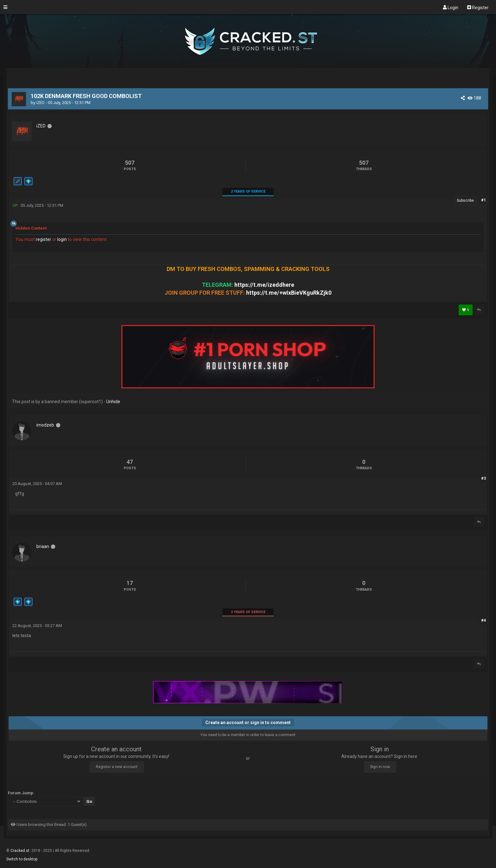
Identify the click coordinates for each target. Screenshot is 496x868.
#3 (484, 478)
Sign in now (380, 767)
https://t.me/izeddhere (264, 285)
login (62, 239)
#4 (484, 620)
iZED (40, 103)
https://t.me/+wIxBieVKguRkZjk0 (289, 293)
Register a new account (117, 767)
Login (451, 7)
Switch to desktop (22, 859)
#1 (484, 200)
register (43, 239)
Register (478, 7)
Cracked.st (20, 851)
